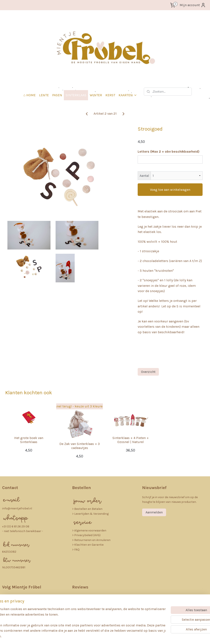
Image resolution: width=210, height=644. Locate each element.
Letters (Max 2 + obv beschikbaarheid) (169, 151)
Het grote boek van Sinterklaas (29, 440)
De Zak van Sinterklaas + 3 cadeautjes (80, 446)
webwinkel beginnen (114, 636)
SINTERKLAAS (76, 95)
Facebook (18, 607)
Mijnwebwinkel (148, 636)
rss (100, 636)
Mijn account (193, 5)
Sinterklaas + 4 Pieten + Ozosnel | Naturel (131, 440)
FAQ (77, 550)
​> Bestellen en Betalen (87, 509)
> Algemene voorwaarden (89, 530)
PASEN (57, 95)
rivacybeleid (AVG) (88, 535)
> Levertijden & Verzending (90, 514)
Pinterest (17, 617)
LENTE (44, 95)
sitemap (92, 636)
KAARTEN (128, 95)
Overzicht (148, 372)
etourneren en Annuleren (93, 540)
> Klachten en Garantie (88, 545)
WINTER (96, 95)
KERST (110, 95)
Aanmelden (154, 512)
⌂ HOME (29, 95)
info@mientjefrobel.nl (17, 508)
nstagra (18, 597)
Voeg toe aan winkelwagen (170, 190)
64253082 (9, 552)
